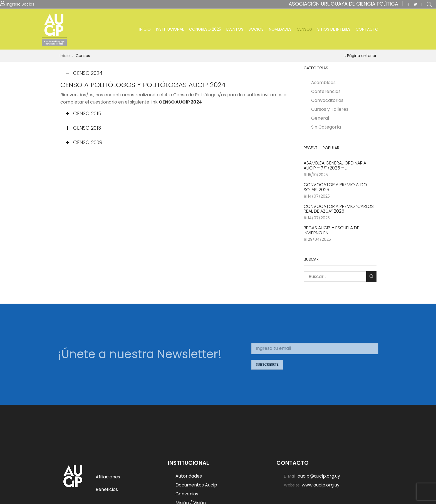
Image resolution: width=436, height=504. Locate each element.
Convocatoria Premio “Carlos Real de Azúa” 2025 (339, 209)
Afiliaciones (108, 477)
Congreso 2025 (205, 29)
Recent (310, 148)
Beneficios (107, 489)
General (320, 118)
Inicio (145, 29)
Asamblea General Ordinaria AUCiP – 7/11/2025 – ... (335, 165)
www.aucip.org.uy (321, 485)
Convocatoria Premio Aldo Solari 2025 (335, 187)
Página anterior (362, 56)
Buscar (371, 276)
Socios (256, 29)
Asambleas (323, 83)
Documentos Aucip (196, 485)
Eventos (235, 29)
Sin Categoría (326, 127)
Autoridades (189, 476)
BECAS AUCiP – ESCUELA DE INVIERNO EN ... (331, 230)
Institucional (170, 29)
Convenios (187, 494)
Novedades (280, 29)
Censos (304, 29)
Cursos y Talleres (330, 109)
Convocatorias (327, 100)
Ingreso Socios (20, 4)
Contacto (367, 29)
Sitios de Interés (334, 29)
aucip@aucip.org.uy (319, 476)
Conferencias (326, 91)
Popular (331, 148)
